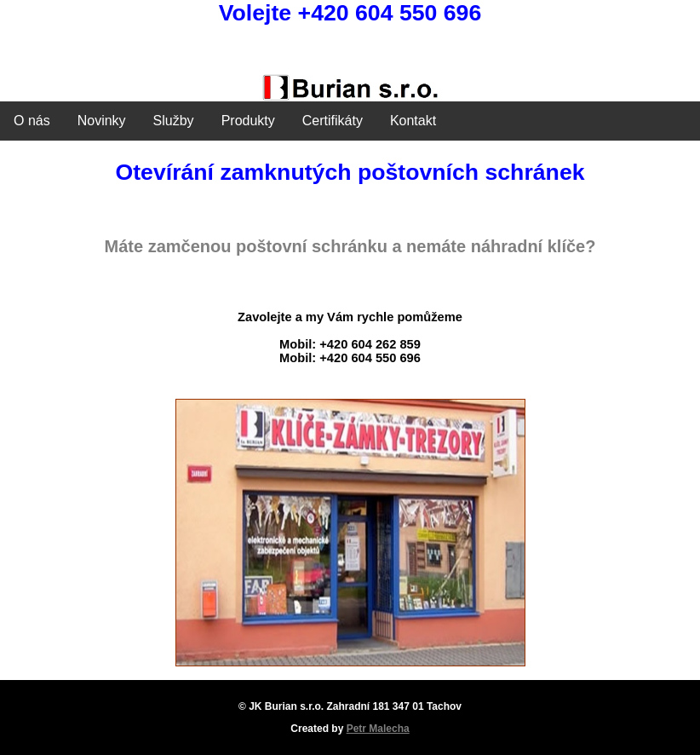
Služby (174, 121)
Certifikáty (333, 121)
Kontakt (413, 121)
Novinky (102, 121)
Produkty (248, 121)
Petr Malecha (378, 729)
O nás (32, 121)
